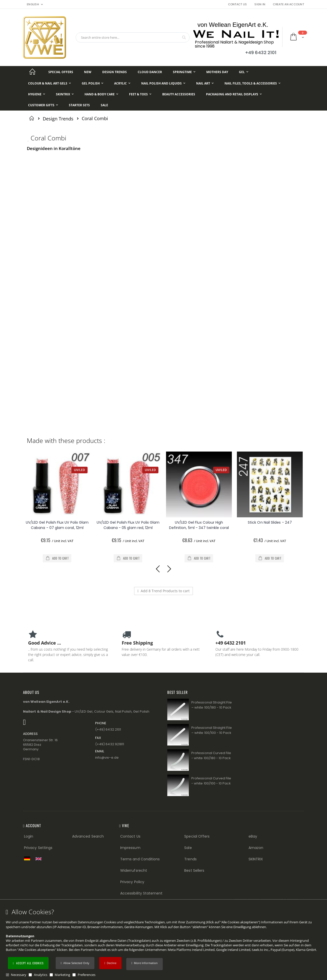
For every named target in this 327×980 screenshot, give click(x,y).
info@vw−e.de (107, 758)
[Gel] (244, 72)
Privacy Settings (38, 848)
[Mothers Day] (217, 72)
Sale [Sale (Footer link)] (188, 848)
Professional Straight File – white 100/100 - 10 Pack (212, 730)
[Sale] (104, 105)
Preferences (87, 975)
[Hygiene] (37, 94)
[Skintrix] (65, 94)
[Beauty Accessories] (179, 94)
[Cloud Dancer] (150, 72)
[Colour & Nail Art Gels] (49, 83)
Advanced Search (88, 836)
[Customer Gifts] (43, 105)
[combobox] (133, 37)
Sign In (260, 4)
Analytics (41, 975)
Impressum (130, 848)
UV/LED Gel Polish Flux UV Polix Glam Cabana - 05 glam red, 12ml (131, 525)
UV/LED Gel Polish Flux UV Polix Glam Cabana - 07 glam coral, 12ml (60, 525)
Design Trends (58, 119)
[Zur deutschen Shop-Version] (28, 858)
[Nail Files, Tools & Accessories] (252, 83)
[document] (164, 943)
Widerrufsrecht (134, 870)
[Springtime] (184, 72)
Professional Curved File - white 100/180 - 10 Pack (211, 755)
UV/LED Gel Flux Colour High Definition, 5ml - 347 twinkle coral (202, 525)
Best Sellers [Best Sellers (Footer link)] (194, 870)
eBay (253, 836)
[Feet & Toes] (140, 94)
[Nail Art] (205, 83)
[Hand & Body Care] (101, 94)
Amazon (256, 848)
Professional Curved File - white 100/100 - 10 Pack (211, 781)
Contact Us (238, 4)
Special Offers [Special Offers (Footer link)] (197, 836)
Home (33, 118)
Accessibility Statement (141, 893)
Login (29, 836)
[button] (145, 964)
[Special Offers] (61, 72)
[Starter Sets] (79, 105)
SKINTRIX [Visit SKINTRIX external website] (256, 859)
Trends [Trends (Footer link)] (190, 859)
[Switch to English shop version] (40, 859)
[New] (88, 72)
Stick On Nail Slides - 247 (273, 522)
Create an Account (288, 4)
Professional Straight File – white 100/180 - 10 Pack (212, 705)
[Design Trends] (115, 72)
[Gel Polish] (93, 83)
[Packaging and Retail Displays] (234, 94)
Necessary (19, 975)
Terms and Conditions (140, 859)
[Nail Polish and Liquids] (163, 83)
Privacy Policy (132, 882)
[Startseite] (32, 72)
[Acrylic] (122, 83)
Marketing (62, 975)
